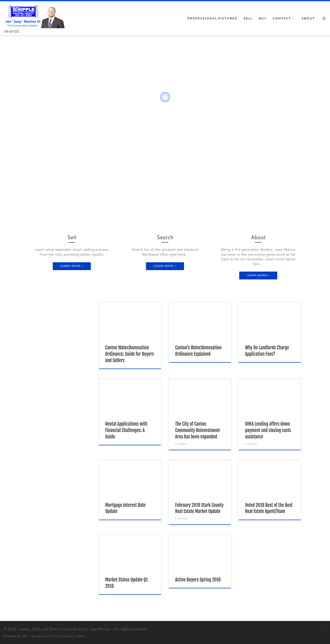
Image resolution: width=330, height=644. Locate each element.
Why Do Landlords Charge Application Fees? (267, 351)
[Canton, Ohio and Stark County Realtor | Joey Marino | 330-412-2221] (34, 16)
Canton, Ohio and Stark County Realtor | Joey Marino (64, 629)
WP (25, 636)
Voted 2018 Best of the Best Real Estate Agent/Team (269, 508)
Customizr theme (72, 636)
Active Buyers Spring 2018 (198, 580)
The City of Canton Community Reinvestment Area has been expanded (198, 430)
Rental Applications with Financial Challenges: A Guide (126, 430)
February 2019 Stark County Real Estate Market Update (199, 508)
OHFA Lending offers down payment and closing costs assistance (268, 430)
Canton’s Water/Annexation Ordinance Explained (198, 351)
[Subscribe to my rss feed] (326, 629)
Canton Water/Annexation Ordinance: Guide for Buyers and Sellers (130, 354)
